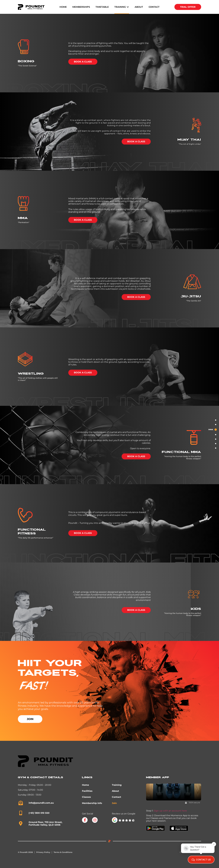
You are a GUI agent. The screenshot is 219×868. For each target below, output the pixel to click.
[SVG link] (127, 820)
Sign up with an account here (170, 811)
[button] (122, 7)
